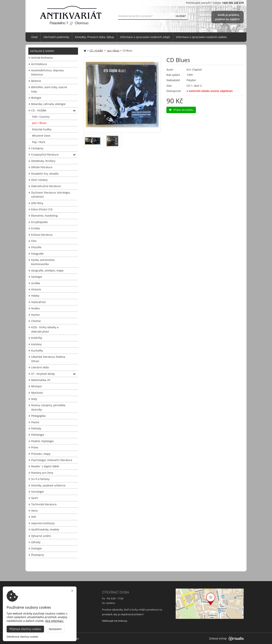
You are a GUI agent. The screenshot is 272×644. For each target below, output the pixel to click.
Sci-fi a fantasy (40, 479)
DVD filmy (37, 203)
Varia (34, 511)
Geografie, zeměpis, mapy (47, 270)
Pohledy (36, 428)
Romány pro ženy (42, 473)
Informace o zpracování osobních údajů (145, 37)
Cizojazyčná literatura (45, 154)
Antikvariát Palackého (65, 638)
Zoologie (36, 548)
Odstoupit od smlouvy (115, 621)
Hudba (35, 308)
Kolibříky (37, 338)
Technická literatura (44, 504)
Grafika (36, 283)
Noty (34, 399)
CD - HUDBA (39, 110)
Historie (36, 289)
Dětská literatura (42, 167)
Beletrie (36, 81)
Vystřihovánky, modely (45, 529)
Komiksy (36, 344)
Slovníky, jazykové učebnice (48, 485)
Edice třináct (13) (42, 209)
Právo (35, 447)
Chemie (36, 321)
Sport (35, 498)
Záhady (36, 542)
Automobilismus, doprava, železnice (48, 72)
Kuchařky (37, 350)
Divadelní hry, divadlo (45, 174)
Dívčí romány (39, 180)
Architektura (39, 64)
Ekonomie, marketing (44, 216)
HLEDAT (181, 16)
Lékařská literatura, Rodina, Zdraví (48, 359)
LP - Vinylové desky (43, 374)
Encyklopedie (39, 222)
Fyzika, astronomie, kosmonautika (43, 262)
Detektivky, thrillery (43, 161)
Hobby (35, 296)
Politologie (38, 435)
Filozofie (36, 247)
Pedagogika (38, 416)
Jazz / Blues (39, 123)
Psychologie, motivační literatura (52, 460)
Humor (36, 315)
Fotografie (37, 254)
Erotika (36, 228)
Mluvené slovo (41, 136)
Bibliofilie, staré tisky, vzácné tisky (49, 89)
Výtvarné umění (41, 536)
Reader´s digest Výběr (45, 466)
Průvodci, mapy (41, 454)
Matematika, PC (41, 380)
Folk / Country (41, 117)
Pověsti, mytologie (42, 441)
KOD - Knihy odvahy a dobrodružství (45, 329)
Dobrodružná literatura (46, 186)
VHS (34, 517)
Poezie (35, 422)
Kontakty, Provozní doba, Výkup (95, 37)
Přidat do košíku (181, 110)
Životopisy (37, 555)
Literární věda (40, 367)
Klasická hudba (42, 129)
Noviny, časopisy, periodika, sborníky (48, 407)
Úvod (34, 37)
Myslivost (37, 393)
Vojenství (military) (43, 523)
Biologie (36, 98)
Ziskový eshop (226, 638)
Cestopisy (37, 148)
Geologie (37, 277)
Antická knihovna (42, 58)
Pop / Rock (39, 142)
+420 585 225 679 (40, 614)
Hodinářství (38, 302)
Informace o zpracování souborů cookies (201, 37)
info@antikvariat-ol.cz (42, 619)
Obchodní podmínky (56, 37)
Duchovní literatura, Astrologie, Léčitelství (51, 195)
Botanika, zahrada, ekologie (48, 104)
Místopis (37, 386)
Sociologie (37, 492)
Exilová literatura (42, 235)
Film (34, 241)
